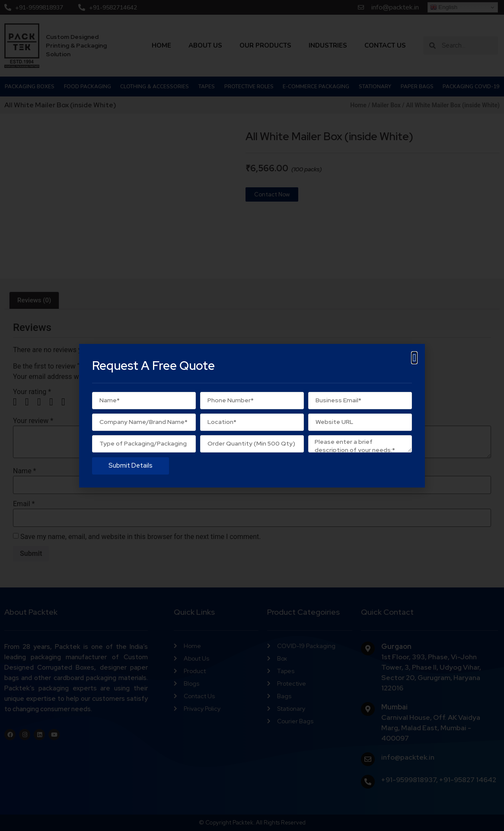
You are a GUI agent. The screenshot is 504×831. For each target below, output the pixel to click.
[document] (252, 415)
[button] (414, 358)
